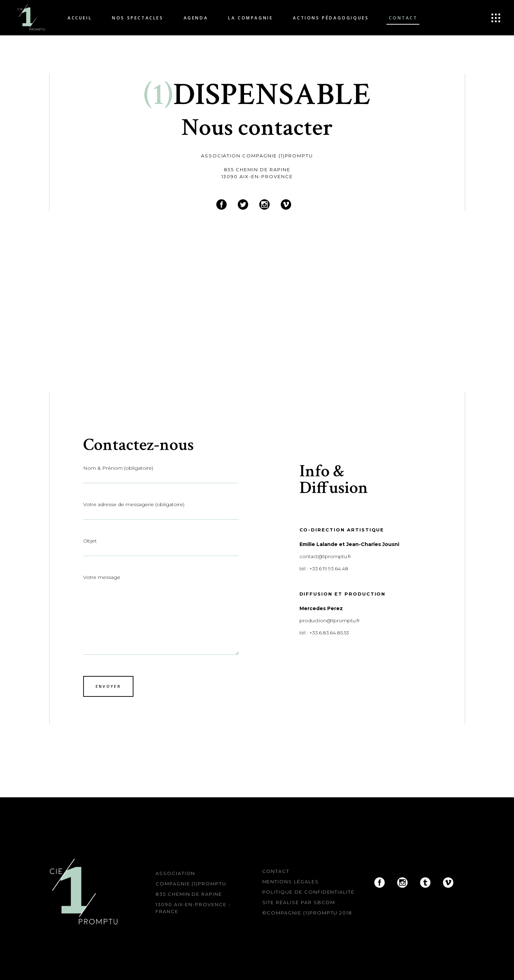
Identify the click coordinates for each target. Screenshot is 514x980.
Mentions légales (291, 882)
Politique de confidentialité (309, 892)
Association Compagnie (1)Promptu (257, 156)
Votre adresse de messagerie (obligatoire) (161, 510)
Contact (276, 871)
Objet (161, 546)
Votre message (161, 614)
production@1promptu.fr (330, 621)
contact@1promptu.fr (325, 556)
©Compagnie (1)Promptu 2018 (307, 913)
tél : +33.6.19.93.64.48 (324, 569)
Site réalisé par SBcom (299, 902)
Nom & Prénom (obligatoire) (161, 473)
